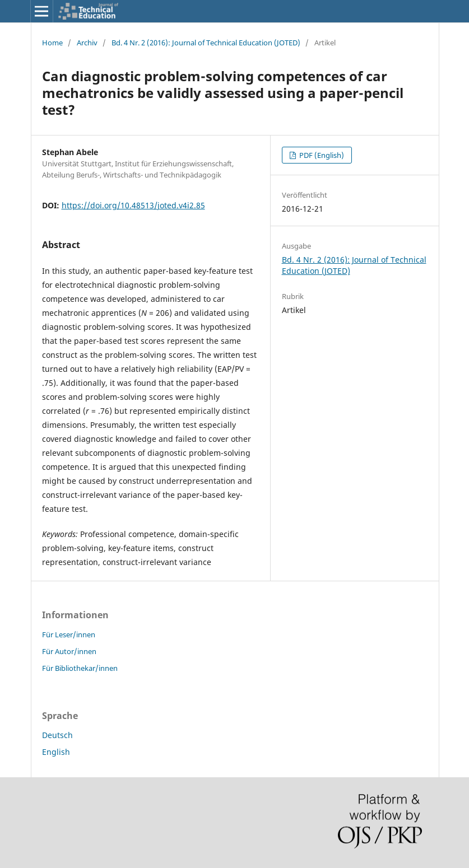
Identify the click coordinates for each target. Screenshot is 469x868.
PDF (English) (321, 155)
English (56, 752)
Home (52, 43)
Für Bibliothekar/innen (80, 668)
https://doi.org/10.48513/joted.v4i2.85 (133, 205)
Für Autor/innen (69, 651)
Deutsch (57, 735)
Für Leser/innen (69, 634)
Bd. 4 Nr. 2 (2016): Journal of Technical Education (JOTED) (206, 43)
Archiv (87, 43)
